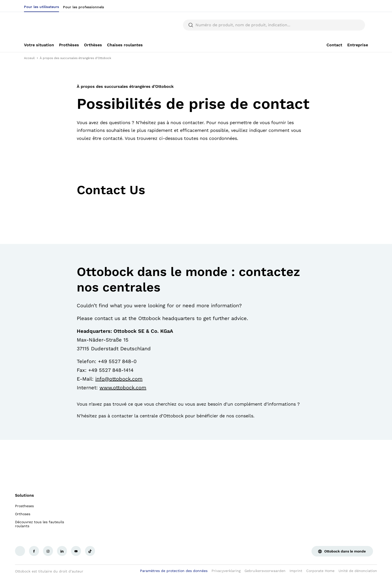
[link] (39, 45)
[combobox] (353, 6)
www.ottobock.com (123, 388)
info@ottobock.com (119, 379)
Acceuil (29, 58)
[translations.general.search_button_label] (359, 25)
